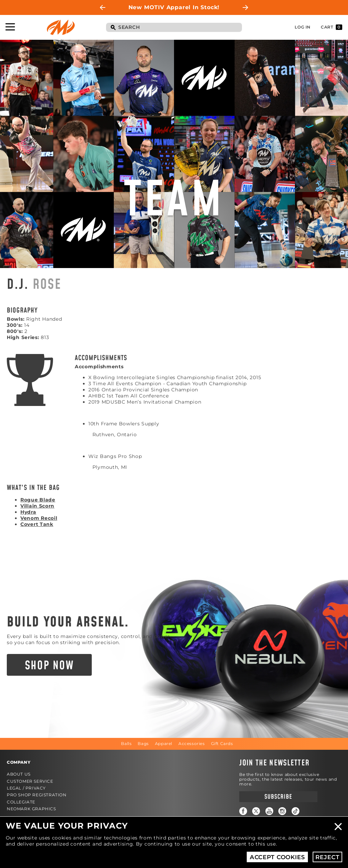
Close (338, 827)
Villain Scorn (37, 506)
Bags (143, 743)
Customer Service (30, 781)
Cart (332, 27)
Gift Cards (222, 743)
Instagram (282, 811)
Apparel (164, 743)
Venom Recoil (39, 518)
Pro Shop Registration (37, 795)
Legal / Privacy (26, 788)
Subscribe (278, 797)
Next (245, 7)
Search (113, 28)
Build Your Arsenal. (68, 622)
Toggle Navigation (10, 27)
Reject (327, 857)
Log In (303, 27)
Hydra (28, 512)
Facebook (243, 811)
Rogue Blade (38, 500)
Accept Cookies (277, 857)
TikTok (295, 811)
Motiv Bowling (61, 27)
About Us (19, 774)
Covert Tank (37, 524)
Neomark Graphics (31, 809)
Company (19, 762)
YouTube (269, 811)
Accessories (192, 743)
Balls (126, 743)
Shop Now (49, 666)
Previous (103, 7)
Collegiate (21, 802)
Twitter (256, 811)
